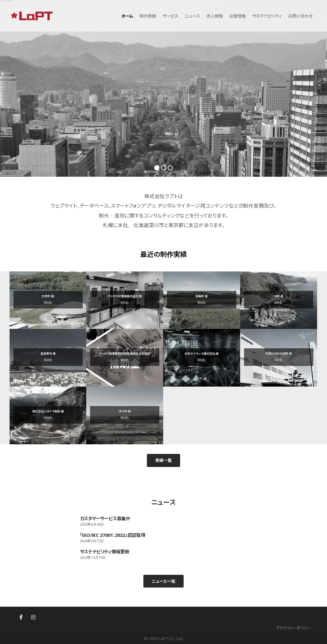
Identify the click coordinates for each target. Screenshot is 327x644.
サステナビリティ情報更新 (105, 552)
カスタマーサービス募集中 (105, 518)
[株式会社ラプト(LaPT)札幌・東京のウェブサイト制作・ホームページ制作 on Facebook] (21, 617)
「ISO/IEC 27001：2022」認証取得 (113, 535)
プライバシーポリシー (293, 628)
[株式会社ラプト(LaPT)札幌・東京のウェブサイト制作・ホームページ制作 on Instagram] (33, 617)
